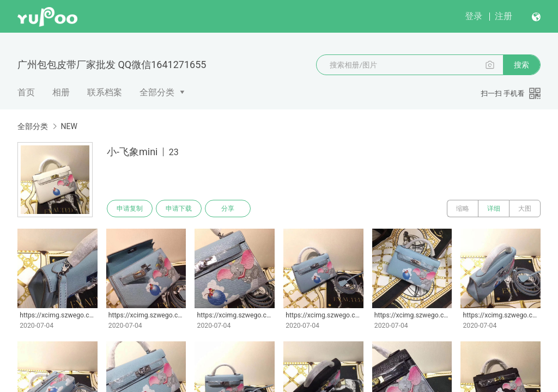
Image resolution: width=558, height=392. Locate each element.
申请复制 (130, 209)
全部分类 (157, 92)
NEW (69, 126)
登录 (474, 16)
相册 (61, 92)
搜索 (521, 65)
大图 (525, 209)
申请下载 (179, 209)
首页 (26, 92)
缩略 (463, 209)
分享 (228, 209)
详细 (494, 209)
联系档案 (105, 92)
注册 (504, 16)
